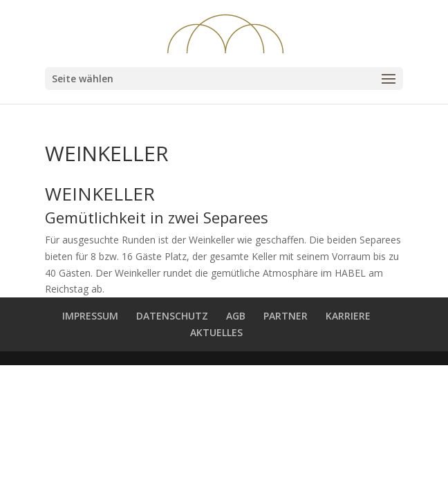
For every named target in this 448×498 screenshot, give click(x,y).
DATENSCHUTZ (172, 316)
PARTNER (286, 316)
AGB (236, 316)
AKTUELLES (216, 332)
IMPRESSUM (90, 316)
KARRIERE (348, 316)
